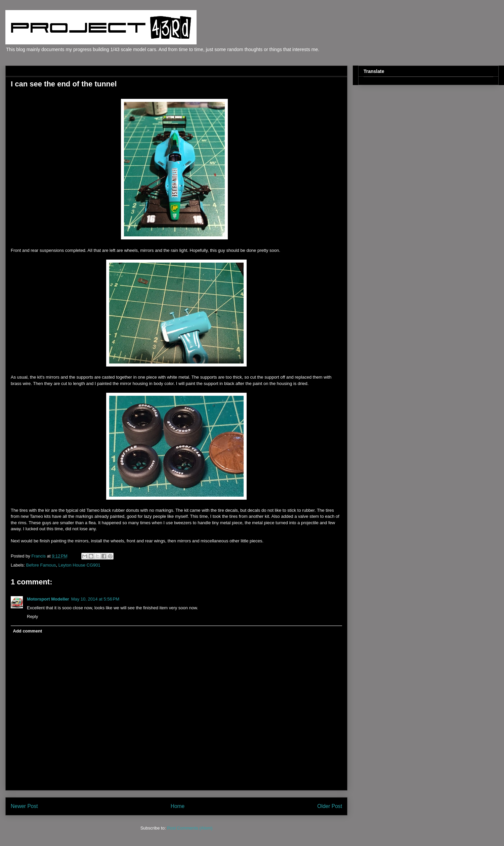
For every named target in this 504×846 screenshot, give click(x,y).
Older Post (330, 806)
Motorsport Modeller (48, 599)
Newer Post (24, 806)
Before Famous (41, 565)
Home (178, 806)
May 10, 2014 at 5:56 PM (95, 599)
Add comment (28, 631)
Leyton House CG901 (79, 565)
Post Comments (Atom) (190, 828)
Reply (32, 617)
